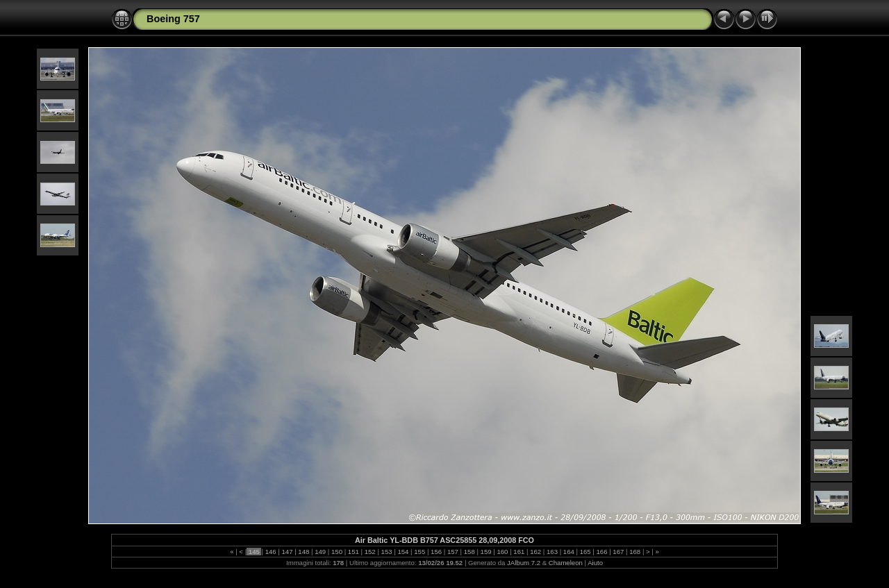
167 (618, 552)
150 (337, 552)
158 (469, 552)
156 (436, 552)
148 (304, 552)
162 (535, 552)
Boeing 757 (173, 19)
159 (486, 552)
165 (585, 552)
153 (387, 552)
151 (353, 552)
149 (321, 552)
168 (635, 552)
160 (502, 552)
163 (552, 552)
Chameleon (566, 563)
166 (602, 552)
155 (420, 552)
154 (403, 552)
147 (287, 552)
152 (370, 552)
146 (271, 552)
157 (452, 552)
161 (519, 552)
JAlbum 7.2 (524, 563)
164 (568, 552)
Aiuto (595, 563)
